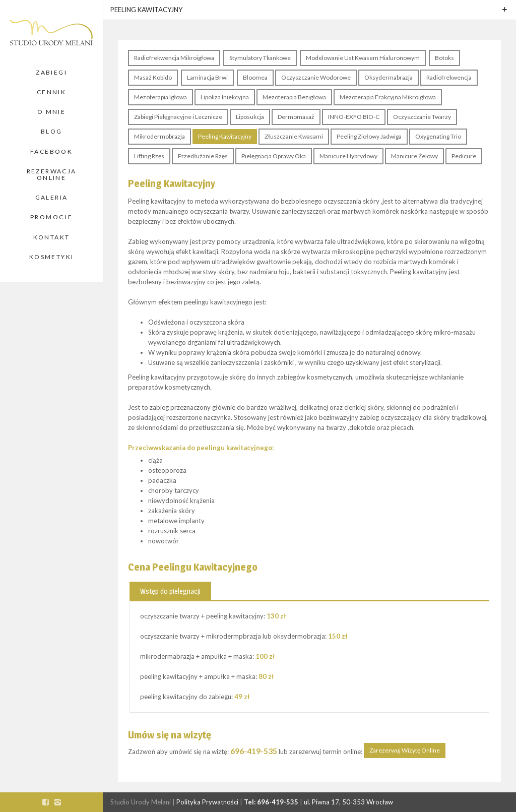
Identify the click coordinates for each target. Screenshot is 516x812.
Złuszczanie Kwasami (294, 136)
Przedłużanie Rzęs (203, 156)
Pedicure (464, 156)
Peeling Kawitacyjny (225, 136)
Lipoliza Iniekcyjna (225, 97)
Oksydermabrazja (389, 77)
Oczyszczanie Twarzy (422, 117)
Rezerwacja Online (52, 174)
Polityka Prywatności (207, 802)
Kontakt (52, 237)
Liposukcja (250, 117)
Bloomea (255, 77)
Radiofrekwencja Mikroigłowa (174, 58)
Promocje (51, 217)
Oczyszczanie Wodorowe (316, 77)
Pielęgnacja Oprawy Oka (274, 156)
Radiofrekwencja (449, 77)
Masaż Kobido (153, 77)
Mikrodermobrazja (159, 136)
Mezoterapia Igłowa (160, 97)
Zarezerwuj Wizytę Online (405, 750)
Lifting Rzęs (149, 156)
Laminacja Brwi (207, 77)
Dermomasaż (296, 117)
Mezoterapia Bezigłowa (294, 97)
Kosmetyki (52, 257)
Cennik (51, 92)
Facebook (51, 151)
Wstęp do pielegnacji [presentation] (170, 591)
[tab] (170, 591)
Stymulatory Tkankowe (260, 58)
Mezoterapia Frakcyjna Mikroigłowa (388, 97)
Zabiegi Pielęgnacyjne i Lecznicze (178, 117)
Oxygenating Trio (438, 136)
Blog (52, 131)
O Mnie (51, 112)
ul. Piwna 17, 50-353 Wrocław (348, 802)
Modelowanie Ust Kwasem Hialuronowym (363, 58)
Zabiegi (51, 72)
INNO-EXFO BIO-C (354, 117)
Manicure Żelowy (414, 156)
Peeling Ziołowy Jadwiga (369, 136)
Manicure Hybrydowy (348, 156)
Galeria (52, 197)
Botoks (444, 58)
